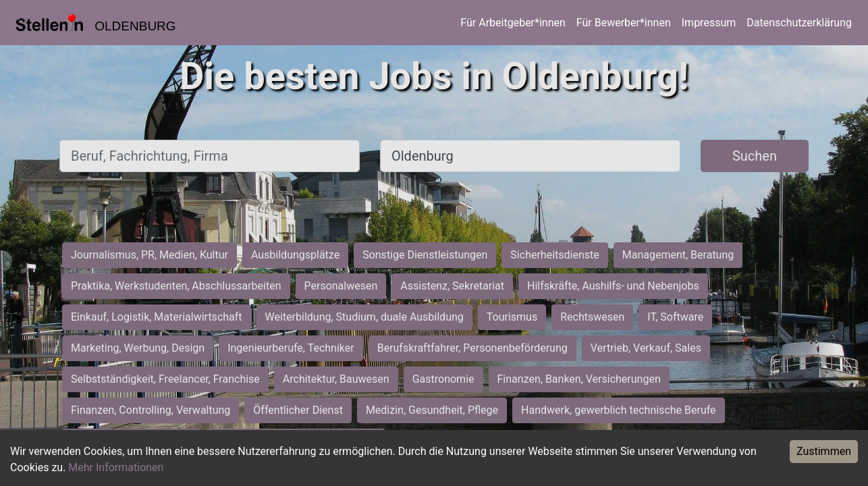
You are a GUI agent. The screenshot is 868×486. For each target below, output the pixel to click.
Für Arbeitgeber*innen (513, 23)
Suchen (755, 156)
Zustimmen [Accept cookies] (824, 451)
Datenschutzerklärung (799, 23)
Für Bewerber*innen (624, 23)
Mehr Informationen (116, 467)
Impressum (709, 23)
